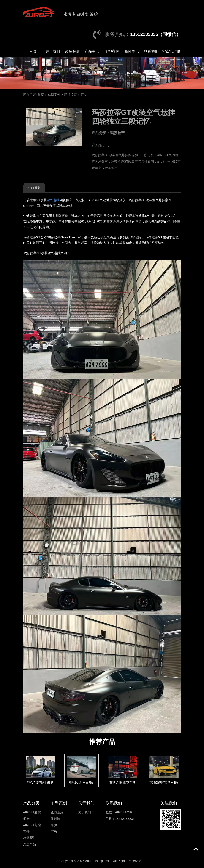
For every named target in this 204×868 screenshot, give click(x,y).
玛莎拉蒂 (71, 95)
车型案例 (112, 51)
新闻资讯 (132, 51)
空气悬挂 (53, 200)
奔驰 (54, 825)
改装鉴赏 (72, 51)
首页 (33, 51)
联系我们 (151, 51)
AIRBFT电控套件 (32, 828)
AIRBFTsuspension (99, 861)
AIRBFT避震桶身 (32, 815)
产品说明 (34, 187)
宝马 (54, 831)
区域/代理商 (171, 51)
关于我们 (53, 51)
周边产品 (30, 844)
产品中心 (92, 51)
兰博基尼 (57, 812)
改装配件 (30, 838)
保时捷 (55, 819)
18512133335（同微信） (155, 34)
